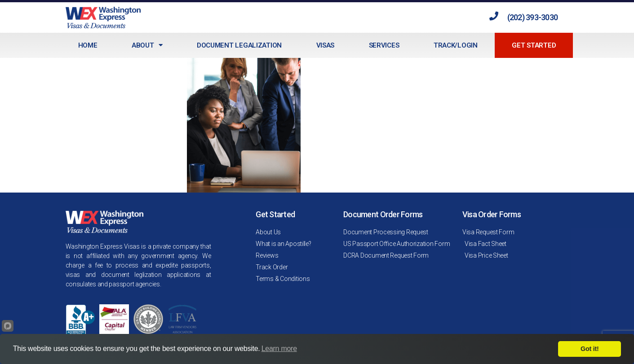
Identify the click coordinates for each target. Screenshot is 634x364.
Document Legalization (239, 45)
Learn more (279, 349)
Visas (326, 45)
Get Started (534, 45)
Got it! (590, 349)
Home (88, 45)
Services (384, 45)
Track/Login (456, 45)
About (147, 45)
